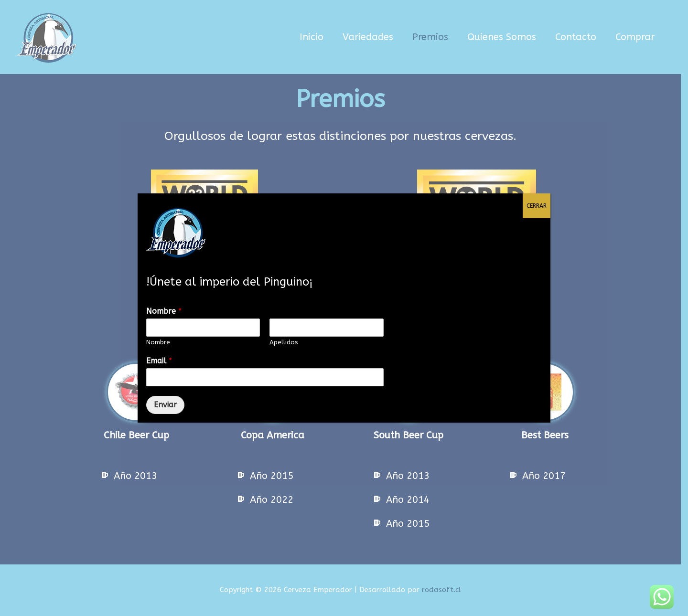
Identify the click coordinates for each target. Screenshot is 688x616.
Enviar (165, 405)
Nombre (164, 311)
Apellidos (284, 342)
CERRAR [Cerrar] (537, 206)
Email (159, 361)
